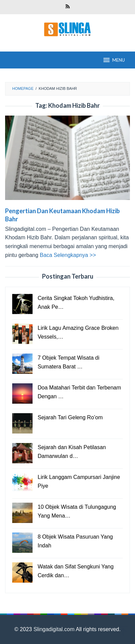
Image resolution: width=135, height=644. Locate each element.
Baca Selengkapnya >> (68, 255)
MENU (114, 60)
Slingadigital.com (55, 629)
